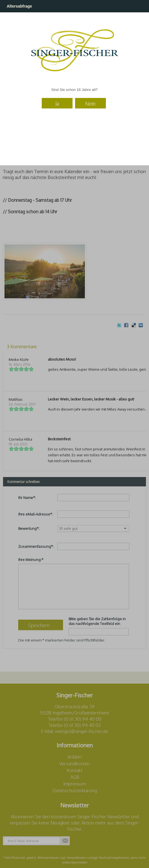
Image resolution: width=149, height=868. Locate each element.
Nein (90, 104)
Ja (57, 104)
